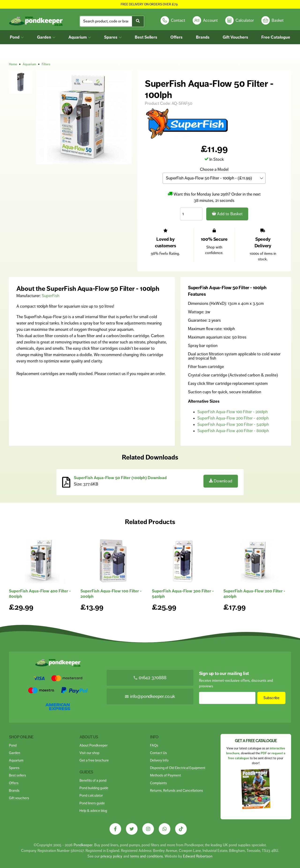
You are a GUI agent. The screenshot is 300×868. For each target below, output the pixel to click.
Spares (113, 37)
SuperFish (51, 296)
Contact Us (158, 753)
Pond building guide (94, 788)
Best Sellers (146, 37)
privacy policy (111, 856)
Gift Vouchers (235, 37)
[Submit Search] (138, 21)
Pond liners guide (92, 803)
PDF (264, 753)
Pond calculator (91, 795)
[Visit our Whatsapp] (165, 829)
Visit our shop (89, 753)
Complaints (158, 783)
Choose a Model (214, 169)
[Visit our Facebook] (115, 829)
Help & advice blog (93, 811)
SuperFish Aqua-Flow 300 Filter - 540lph (233, 424)
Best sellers (17, 775)
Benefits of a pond (93, 780)
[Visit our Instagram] (148, 829)
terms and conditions (146, 856)
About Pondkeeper (94, 745)
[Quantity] (191, 214)
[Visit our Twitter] (132, 829)
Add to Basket (227, 214)
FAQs (154, 745)
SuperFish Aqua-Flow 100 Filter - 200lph (232, 412)
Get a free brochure (94, 760)
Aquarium (80, 37)
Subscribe (271, 698)
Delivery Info (159, 760)
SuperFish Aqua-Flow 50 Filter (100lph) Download (120, 478)
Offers (176, 37)
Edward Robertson (198, 856)
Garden (46, 37)
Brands (203, 37)
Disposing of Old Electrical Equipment (178, 768)
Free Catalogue (276, 37)
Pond (17, 37)
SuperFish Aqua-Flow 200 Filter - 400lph (233, 418)
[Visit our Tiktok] (181, 829)
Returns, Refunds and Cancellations (176, 790)
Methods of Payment (165, 775)
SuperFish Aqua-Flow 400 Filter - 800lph (233, 431)
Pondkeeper (83, 845)
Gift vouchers (19, 798)
